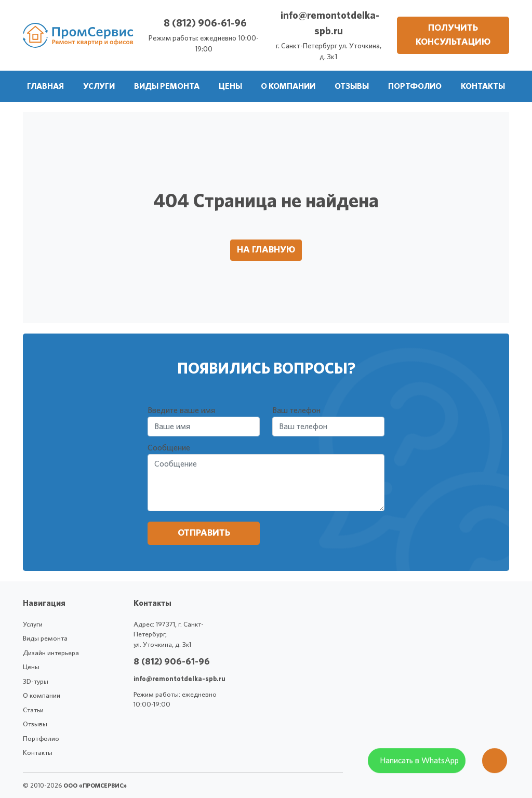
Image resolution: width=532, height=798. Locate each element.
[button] (99, 86)
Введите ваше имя (181, 410)
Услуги (33, 625)
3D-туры (36, 682)
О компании (42, 696)
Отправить (204, 533)
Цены (31, 667)
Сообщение (169, 448)
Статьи (33, 710)
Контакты (38, 753)
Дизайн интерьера (51, 653)
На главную (266, 250)
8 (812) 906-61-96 (205, 23)
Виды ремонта (45, 639)
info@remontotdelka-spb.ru (179, 679)
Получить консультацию (453, 35)
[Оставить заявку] (495, 766)
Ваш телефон (296, 410)
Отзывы (35, 724)
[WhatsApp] (417, 766)
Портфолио (41, 739)
